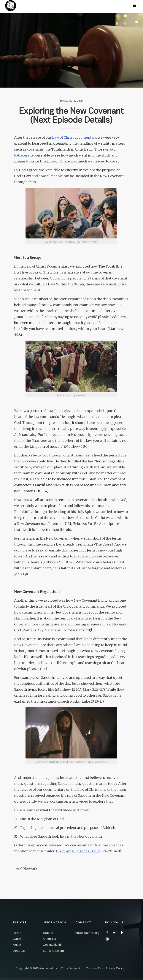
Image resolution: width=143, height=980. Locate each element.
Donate (48, 933)
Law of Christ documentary (74, 137)
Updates (19, 951)
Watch (17, 939)
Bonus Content (54, 951)
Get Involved (52, 945)
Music (17, 945)
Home (17, 933)
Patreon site (24, 155)
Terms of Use (94, 968)
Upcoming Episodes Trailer (78, 851)
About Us (49, 939)
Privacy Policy (115, 968)
